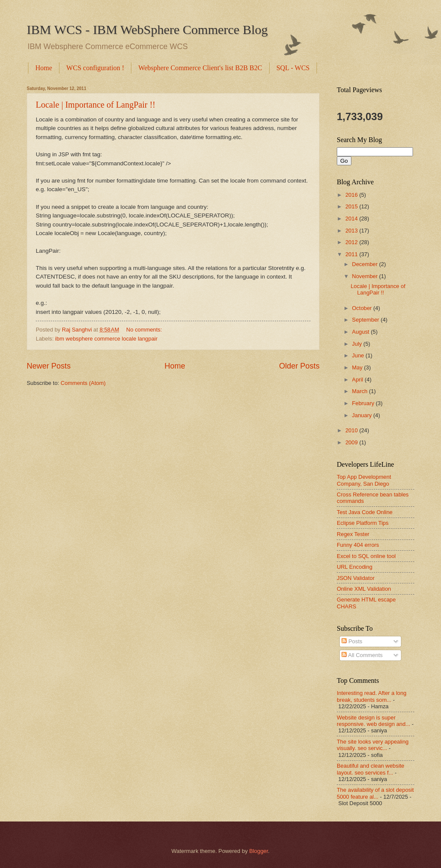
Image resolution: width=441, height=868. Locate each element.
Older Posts (299, 366)
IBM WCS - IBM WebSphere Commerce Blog (147, 29)
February (364, 403)
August (361, 332)
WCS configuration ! (95, 68)
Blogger (259, 851)
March (360, 391)
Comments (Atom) (83, 383)
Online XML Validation (364, 589)
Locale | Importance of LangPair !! (96, 105)
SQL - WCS (293, 68)
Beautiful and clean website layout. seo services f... (371, 769)
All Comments (362, 655)
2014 (352, 219)
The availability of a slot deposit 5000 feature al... (375, 793)
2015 (352, 206)
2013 (352, 231)
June (359, 355)
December (365, 264)
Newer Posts (49, 366)
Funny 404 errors (358, 545)
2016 (352, 195)
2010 (352, 430)
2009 (352, 442)
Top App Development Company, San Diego (364, 480)
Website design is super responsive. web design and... (373, 721)
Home (44, 68)
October (362, 308)
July (357, 344)
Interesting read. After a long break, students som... (372, 696)
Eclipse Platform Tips (363, 523)
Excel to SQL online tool (366, 556)
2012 (352, 242)
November (365, 276)
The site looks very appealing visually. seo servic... (373, 745)
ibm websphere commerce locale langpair (106, 339)
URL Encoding (355, 567)
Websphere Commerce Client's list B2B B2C (200, 68)
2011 (352, 254)
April (358, 380)
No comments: (145, 330)
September (366, 320)
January (362, 415)
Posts (352, 641)
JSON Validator (356, 578)
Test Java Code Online (365, 512)
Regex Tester (353, 534)
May (358, 367)
